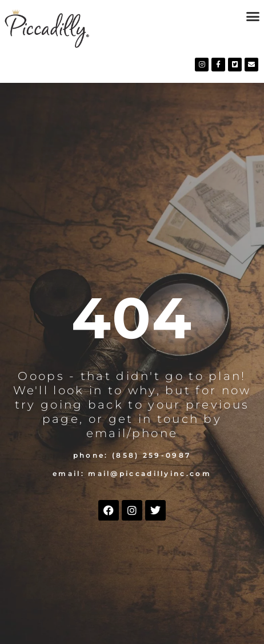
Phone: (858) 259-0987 (132, 455)
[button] (253, 17)
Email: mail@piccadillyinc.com (132, 473)
